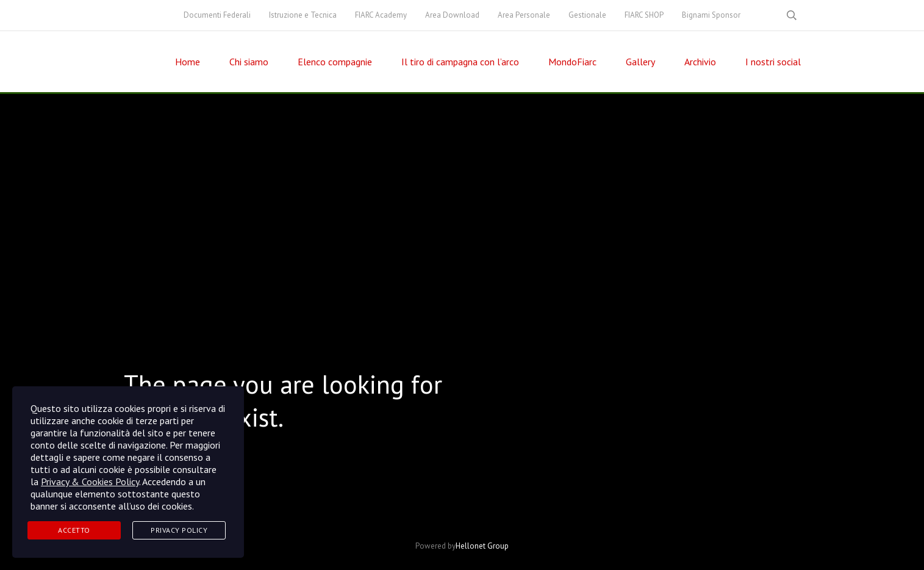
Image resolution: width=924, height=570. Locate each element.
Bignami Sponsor (711, 15)
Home (188, 62)
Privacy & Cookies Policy (90, 482)
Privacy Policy (179, 530)
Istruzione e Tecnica (303, 15)
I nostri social (773, 62)
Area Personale (524, 15)
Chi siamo (249, 62)
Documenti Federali (217, 15)
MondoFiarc (572, 62)
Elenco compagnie (335, 62)
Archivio (700, 62)
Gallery (640, 62)
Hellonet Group (482, 546)
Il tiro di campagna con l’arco (460, 62)
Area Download (452, 15)
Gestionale (587, 15)
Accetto (74, 530)
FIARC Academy (381, 15)
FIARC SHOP (644, 15)
